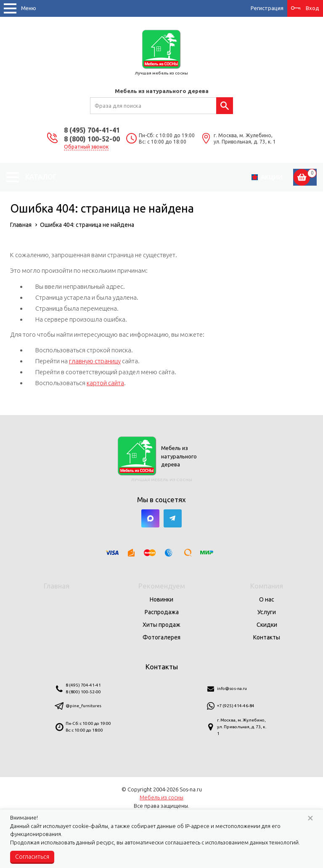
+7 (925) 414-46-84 (236, 706)
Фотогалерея (161, 637)
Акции (272, 177)
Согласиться (32, 857)
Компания (267, 586)
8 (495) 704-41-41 (92, 130)
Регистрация (267, 8)
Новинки (161, 599)
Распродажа (162, 612)
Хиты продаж (161, 625)
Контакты (267, 637)
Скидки (267, 625)
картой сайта (105, 383)
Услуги (267, 612)
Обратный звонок (86, 147)
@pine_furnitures (83, 706)
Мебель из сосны (161, 797)
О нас (267, 599)
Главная (57, 586)
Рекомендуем (162, 586)
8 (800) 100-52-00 (92, 139)
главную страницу (95, 361)
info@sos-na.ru (232, 688)
